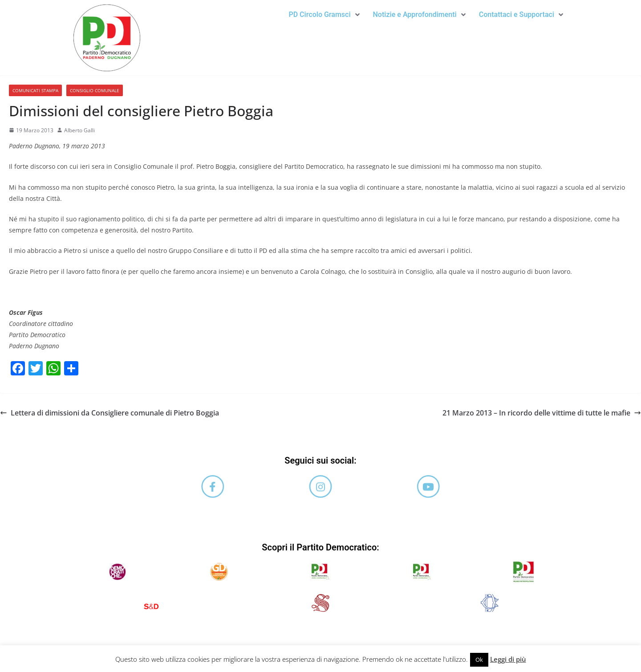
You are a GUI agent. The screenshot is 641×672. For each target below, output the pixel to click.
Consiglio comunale (95, 90)
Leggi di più (508, 659)
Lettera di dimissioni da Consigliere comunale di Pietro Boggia (110, 413)
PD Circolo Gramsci (324, 14)
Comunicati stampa (35, 90)
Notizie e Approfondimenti (419, 14)
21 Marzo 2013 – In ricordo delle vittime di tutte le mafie (542, 413)
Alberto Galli (79, 130)
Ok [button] (479, 660)
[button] (324, 15)
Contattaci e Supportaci (521, 14)
